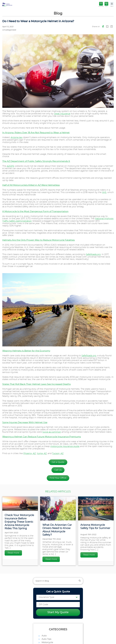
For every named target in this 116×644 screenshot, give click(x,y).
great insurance (62, 114)
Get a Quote (58, 462)
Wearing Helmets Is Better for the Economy (26, 351)
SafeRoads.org (93, 254)
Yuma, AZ (42, 454)
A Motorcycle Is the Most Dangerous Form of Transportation (35, 212)
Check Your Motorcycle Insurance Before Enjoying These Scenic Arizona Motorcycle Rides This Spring (19, 522)
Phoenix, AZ (30, 454)
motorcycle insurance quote (65, 446)
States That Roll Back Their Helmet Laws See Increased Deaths (36, 384)
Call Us (58, 470)
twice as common (52, 432)
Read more (13, 553)
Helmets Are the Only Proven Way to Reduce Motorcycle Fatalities (39, 240)
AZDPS (10, 166)
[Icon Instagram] (112, 27)
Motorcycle (47, 642)
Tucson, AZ (58, 454)
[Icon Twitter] (107, 27)
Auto (44, 636)
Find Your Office (58, 478)
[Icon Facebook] (103, 27)
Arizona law (17, 137)
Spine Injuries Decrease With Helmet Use (25, 423)
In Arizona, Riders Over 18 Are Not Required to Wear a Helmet (36, 133)
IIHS (104, 192)
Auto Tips (46, 639)
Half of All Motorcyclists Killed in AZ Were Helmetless (31, 185)
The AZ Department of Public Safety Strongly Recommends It (36, 161)
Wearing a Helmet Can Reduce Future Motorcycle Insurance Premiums (42, 437)
